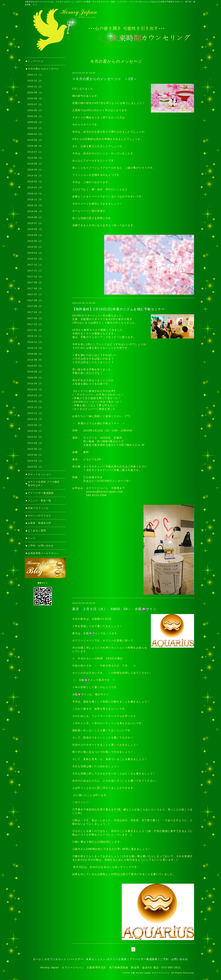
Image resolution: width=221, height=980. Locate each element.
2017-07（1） (36, 294)
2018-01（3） (36, 259)
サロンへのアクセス (40, 516)
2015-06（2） (36, 443)
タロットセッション (40, 474)
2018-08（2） (36, 217)
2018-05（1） (36, 235)
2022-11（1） (36, 75)
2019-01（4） (36, 187)
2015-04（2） (36, 455)
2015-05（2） (36, 449)
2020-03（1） (36, 122)
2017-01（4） (36, 330)
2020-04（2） (36, 116)
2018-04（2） (36, 241)
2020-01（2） (36, 134)
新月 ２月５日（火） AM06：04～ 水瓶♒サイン (114, 609)
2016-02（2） (36, 395)
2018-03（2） (36, 247)
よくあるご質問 (37, 531)
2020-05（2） (36, 110)
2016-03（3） (36, 390)
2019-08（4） (36, 146)
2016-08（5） (36, 360)
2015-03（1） (36, 461)
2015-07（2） (36, 437)
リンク (33, 538)
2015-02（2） (36, 467)
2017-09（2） (36, 283)
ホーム (37, 959)
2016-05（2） (36, 378)
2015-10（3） (36, 419)
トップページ (36, 61)
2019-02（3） (36, 182)
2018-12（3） (36, 194)
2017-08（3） (36, 288)
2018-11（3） (36, 200)
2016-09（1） (36, 354)
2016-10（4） (36, 348)
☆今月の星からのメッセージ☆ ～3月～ (105, 79)
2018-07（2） (36, 223)
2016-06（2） (36, 372)
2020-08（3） (36, 99)
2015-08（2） (36, 431)
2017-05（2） (36, 306)
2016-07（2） (36, 366)
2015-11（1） (36, 413)
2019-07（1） (36, 152)
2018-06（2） (36, 229)
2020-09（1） (36, 93)
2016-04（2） (36, 384)
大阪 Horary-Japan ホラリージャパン (150, 973)
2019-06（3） (36, 158)
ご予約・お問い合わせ (41, 546)
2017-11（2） (36, 271)
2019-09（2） (36, 140)
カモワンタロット (55, 959)
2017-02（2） (36, 324)
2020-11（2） (36, 87)
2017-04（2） (36, 312)
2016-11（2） (36, 342)
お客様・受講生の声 (40, 523)
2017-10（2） (36, 277)
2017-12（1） (36, 265)
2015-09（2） (36, 425)
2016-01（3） (36, 401)
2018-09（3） (36, 211)
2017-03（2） (36, 318)
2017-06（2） (36, 300)
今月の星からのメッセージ (43, 69)
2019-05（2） (36, 164)
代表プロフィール (38, 508)
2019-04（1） (36, 170)
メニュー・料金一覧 (40, 501)
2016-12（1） (36, 336)
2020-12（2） (36, 81)
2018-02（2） (36, 253)
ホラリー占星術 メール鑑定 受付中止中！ (45, 484)
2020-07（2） (36, 104)
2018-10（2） (36, 205)
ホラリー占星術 (117, 959)
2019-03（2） (36, 176)
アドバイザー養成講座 (41, 493)
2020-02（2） (36, 128)
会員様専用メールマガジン (43, 553)
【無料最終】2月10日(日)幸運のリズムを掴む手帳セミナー (119, 309)
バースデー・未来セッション (87, 959)
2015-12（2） (36, 407)
